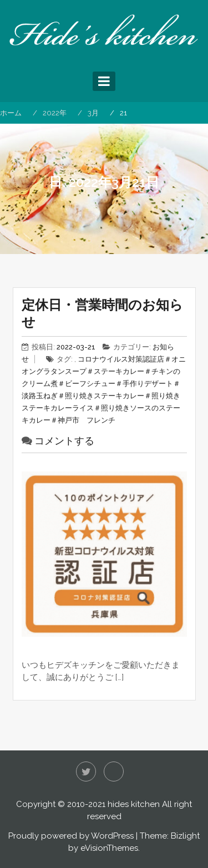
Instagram (114, 771)
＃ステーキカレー (115, 371)
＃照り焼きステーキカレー (101, 396)
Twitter (86, 771)
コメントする (64, 441)
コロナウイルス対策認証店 (121, 359)
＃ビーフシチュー (87, 384)
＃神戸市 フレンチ (83, 420)
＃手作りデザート (144, 384)
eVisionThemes (109, 848)
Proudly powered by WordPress (71, 836)
